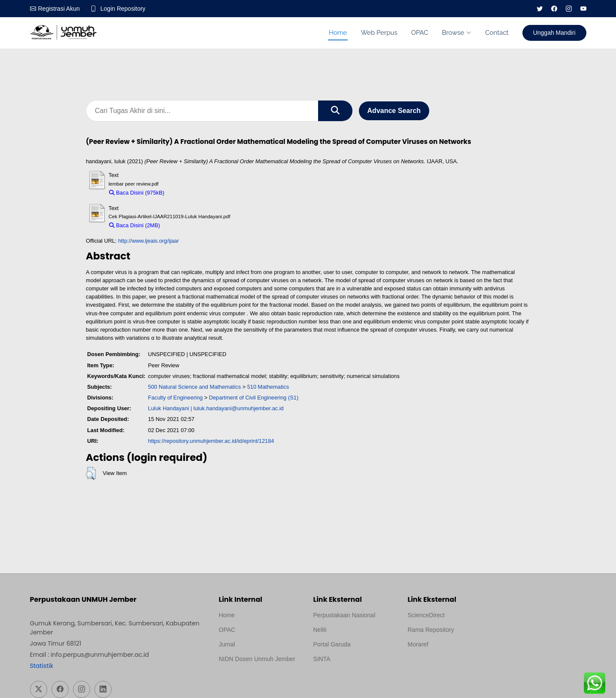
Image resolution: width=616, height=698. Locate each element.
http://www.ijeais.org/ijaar (149, 241)
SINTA (322, 659)
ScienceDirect (426, 615)
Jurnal (227, 644)
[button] (91, 473)
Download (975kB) (191, 193)
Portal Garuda (332, 644)
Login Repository (123, 9)
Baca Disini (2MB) (135, 225)
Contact (497, 33)
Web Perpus (379, 33)
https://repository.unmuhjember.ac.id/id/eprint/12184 (211, 441)
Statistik (42, 666)
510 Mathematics (268, 387)
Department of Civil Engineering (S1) (254, 398)
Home (338, 33)
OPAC (420, 33)
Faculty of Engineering (175, 398)
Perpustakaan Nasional (344, 615)
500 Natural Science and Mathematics (194, 387)
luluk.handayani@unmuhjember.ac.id (239, 408)
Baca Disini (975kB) (137, 193)
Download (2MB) (184, 225)
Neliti (320, 630)
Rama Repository (431, 630)
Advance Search (394, 111)
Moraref (418, 644)
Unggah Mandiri (554, 33)
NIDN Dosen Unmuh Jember (257, 659)
